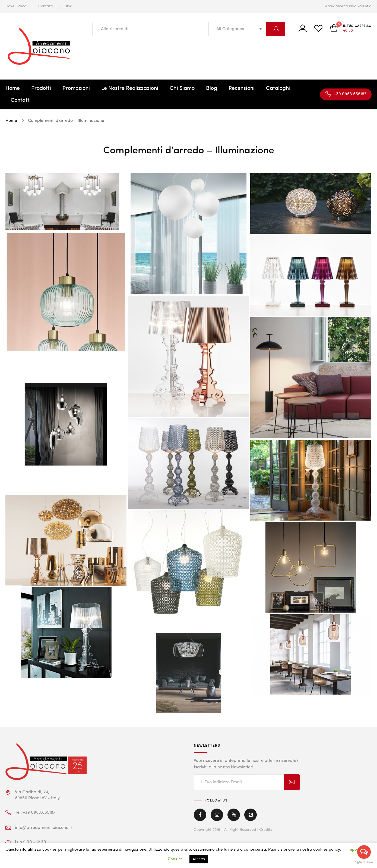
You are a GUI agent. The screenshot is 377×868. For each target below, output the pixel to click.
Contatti (45, 6)
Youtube (234, 815)
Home (13, 88)
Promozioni (76, 88)
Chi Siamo (182, 88)
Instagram (217, 815)
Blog (69, 6)
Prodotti (41, 88)
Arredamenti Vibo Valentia (348, 6)
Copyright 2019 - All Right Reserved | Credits (233, 830)
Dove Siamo (16, 6)
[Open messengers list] (364, 852)
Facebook (200, 815)
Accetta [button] (199, 859)
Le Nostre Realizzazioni (130, 88)
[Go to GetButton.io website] (364, 862)
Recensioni (242, 88)
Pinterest (251, 815)
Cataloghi (278, 88)
